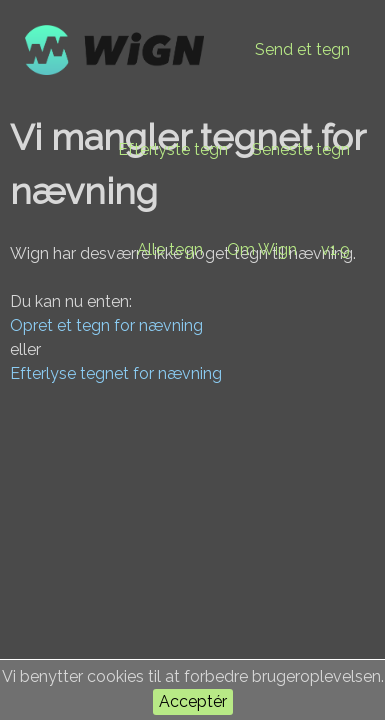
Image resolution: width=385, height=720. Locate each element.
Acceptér (193, 701)
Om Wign (262, 249)
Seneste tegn (301, 149)
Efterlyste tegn (173, 149)
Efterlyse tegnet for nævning (116, 373)
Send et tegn (302, 49)
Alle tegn (170, 249)
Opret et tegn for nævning (106, 325)
